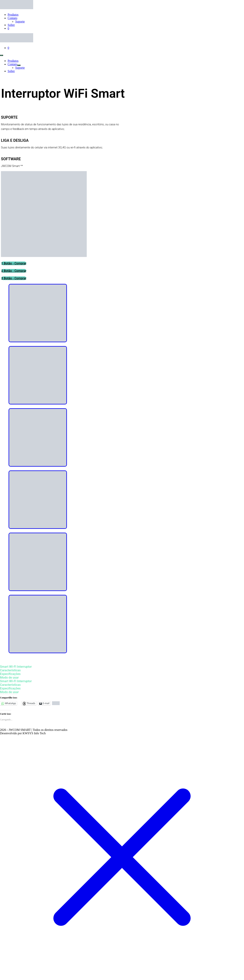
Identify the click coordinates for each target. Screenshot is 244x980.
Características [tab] (10, 670)
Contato (12, 18)
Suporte (20, 21)
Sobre (11, 25)
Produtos (13, 15)
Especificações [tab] (10, 674)
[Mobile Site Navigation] (2, 55)
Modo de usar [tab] (9, 678)
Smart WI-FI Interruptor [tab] (16, 667)
